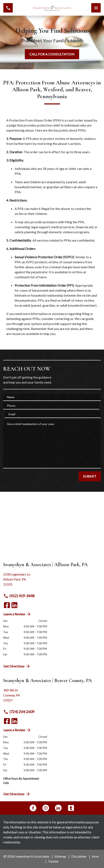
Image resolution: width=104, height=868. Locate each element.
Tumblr (53, 861)
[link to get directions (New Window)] (52, 581)
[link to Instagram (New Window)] (46, 808)
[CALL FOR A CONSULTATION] (52, 54)
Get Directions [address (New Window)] (17, 666)
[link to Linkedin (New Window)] (14, 605)
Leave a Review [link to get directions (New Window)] (17, 614)
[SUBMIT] (90, 476)
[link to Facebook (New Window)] (7, 605)
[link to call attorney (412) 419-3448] (8, 8)
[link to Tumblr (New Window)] (71, 808)
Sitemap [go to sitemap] (60, 856)
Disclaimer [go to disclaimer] (79, 856)
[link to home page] (52, 8)
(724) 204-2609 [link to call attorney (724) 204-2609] (19, 712)
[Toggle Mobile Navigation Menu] (96, 8)
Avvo (95, 856)
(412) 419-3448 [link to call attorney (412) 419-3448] (19, 596)
